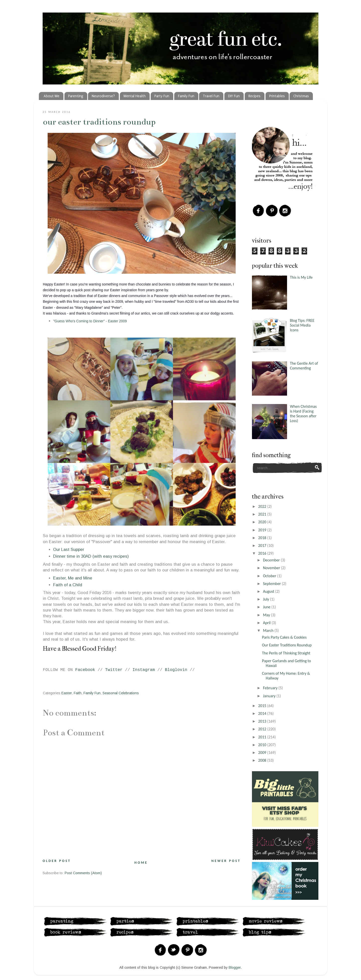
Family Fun (186, 96)
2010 (263, 745)
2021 (263, 514)
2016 (263, 553)
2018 (263, 538)
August (269, 591)
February (271, 688)
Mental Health (135, 96)
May (267, 615)
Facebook (85, 670)
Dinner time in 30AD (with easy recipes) (91, 556)
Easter (67, 693)
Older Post (57, 861)
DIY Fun (234, 96)
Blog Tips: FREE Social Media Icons (302, 325)
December (272, 560)
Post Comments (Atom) (83, 873)
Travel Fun (211, 96)
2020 (263, 522)
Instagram (144, 670)
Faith (78, 693)
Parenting (76, 96)
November (272, 568)
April (267, 623)
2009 (263, 753)
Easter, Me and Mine (73, 578)
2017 (263, 546)
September (272, 584)
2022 (263, 506)
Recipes (254, 96)
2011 (263, 737)
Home (141, 863)
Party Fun (162, 96)
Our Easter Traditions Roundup (99, 122)
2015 (263, 706)
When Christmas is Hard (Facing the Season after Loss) (303, 414)
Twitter (114, 670)
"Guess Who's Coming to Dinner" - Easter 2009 (90, 321)
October (270, 576)
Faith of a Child (68, 585)
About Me (52, 96)
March (269, 630)
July (266, 599)
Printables (277, 96)
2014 (263, 713)
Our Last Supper (69, 550)
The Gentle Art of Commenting (304, 366)
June (267, 607)
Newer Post (226, 861)
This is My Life (301, 277)
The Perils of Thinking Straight (286, 653)
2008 (263, 760)
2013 (263, 721)
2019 (263, 530)
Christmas (301, 96)
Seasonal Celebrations (121, 693)
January (270, 696)
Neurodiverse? (103, 96)
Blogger (235, 967)
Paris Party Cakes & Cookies (284, 637)
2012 (263, 729)
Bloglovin (176, 670)
